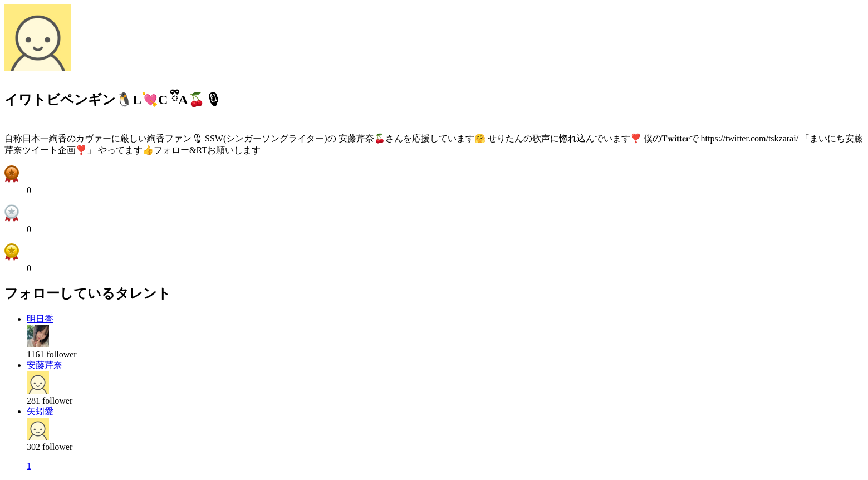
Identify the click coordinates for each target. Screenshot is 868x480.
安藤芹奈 (45, 365)
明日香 (40, 319)
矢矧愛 (40, 411)
